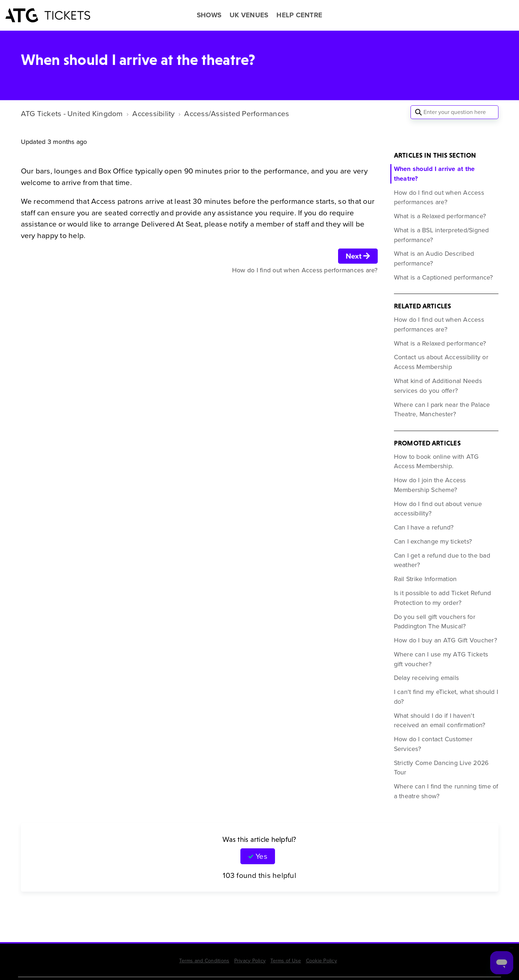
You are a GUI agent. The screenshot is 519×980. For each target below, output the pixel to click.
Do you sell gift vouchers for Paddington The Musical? (435, 622)
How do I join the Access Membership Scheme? (430, 485)
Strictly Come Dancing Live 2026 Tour (442, 768)
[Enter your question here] (454, 112)
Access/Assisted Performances (237, 113)
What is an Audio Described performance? (434, 258)
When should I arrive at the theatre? (434, 174)
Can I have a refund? (424, 527)
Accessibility (153, 113)
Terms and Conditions (204, 961)
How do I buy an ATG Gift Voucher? (445, 640)
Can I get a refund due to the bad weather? (442, 560)
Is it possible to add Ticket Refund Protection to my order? (443, 598)
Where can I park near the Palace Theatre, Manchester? (442, 410)
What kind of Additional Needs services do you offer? (438, 386)
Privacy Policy (250, 961)
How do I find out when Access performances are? (439, 197)
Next (358, 256)
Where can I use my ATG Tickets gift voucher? (441, 659)
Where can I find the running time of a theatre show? (446, 791)
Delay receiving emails (427, 678)
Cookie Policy (321, 961)
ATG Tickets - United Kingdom (72, 113)
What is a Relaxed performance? (440, 216)
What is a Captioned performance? (443, 277)
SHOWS (209, 15)
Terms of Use (286, 961)
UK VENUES (249, 15)
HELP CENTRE (299, 15)
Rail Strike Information (425, 579)
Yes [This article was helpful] (261, 856)
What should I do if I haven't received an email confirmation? (440, 720)
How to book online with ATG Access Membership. (436, 462)
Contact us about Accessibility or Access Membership (441, 362)
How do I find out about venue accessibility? (438, 509)
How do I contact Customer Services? (433, 744)
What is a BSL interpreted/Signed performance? (442, 235)
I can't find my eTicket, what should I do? (446, 697)
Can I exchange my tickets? (433, 541)
